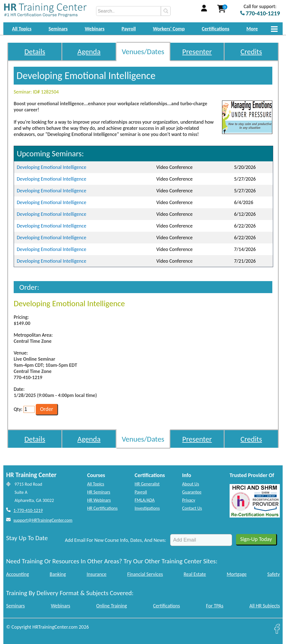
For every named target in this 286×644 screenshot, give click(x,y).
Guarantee (192, 492)
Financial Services (145, 574)
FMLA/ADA (145, 500)
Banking (58, 574)
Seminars (58, 29)
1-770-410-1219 (28, 510)
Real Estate (195, 574)
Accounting (18, 574)
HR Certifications (102, 508)
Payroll (129, 29)
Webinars (95, 29)
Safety (274, 574)
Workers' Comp (169, 29)
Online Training (112, 606)
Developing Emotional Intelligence (52, 167)
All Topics (22, 29)
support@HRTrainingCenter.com (43, 520)
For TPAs (215, 606)
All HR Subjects (265, 606)
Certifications (216, 29)
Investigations (147, 508)
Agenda (89, 52)
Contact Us (192, 508)
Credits (251, 52)
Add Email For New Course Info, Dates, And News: (115, 540)
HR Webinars (99, 500)
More (252, 29)
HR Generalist (147, 484)
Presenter (197, 52)
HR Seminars (99, 492)
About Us (191, 484)
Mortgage (237, 574)
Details (35, 52)
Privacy (189, 500)
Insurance (96, 574)
